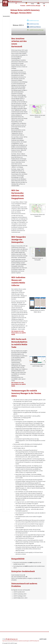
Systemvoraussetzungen (24, 641)
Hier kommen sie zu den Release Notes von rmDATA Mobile (19, 333)
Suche (38, 4)
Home (32, 4)
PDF (44, 4)
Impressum (5, 641)
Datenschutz (10, 641)
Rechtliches (16, 641)
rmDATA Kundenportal (34, 641)
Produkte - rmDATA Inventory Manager (30, 6)
